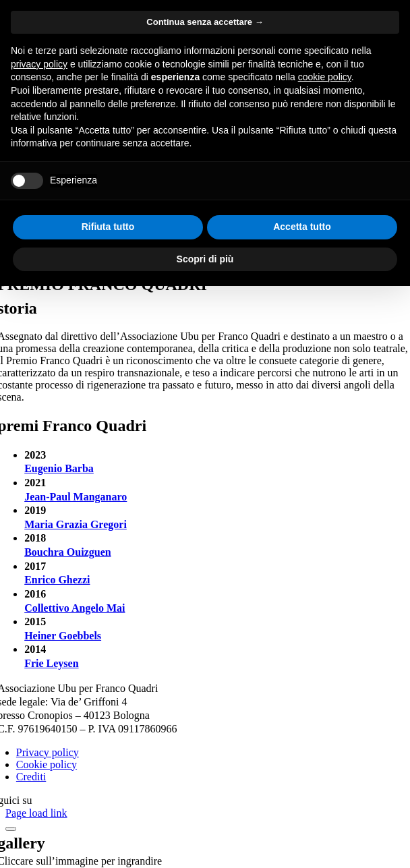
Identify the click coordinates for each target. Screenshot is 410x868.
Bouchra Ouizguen (67, 552)
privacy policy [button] (39, 646)
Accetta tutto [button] (302, 809)
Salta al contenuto (44, 11)
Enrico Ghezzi (57, 580)
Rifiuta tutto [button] (108, 809)
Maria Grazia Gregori (76, 524)
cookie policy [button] (325, 659)
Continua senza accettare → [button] (205, 604)
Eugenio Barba (59, 468)
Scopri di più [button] (205, 840)
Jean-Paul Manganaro (76, 497)
